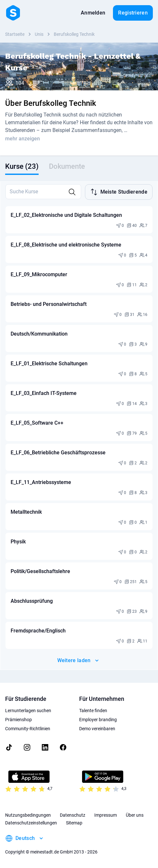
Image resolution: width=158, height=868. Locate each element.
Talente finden (93, 711)
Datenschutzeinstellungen (31, 823)
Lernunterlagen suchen (28, 711)
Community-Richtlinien (28, 729)
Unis (39, 34)
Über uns (135, 815)
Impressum (106, 815)
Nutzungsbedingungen (28, 815)
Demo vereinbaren (97, 729)
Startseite (15, 34)
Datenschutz (73, 815)
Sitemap (74, 823)
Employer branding (98, 720)
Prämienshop (19, 720)
